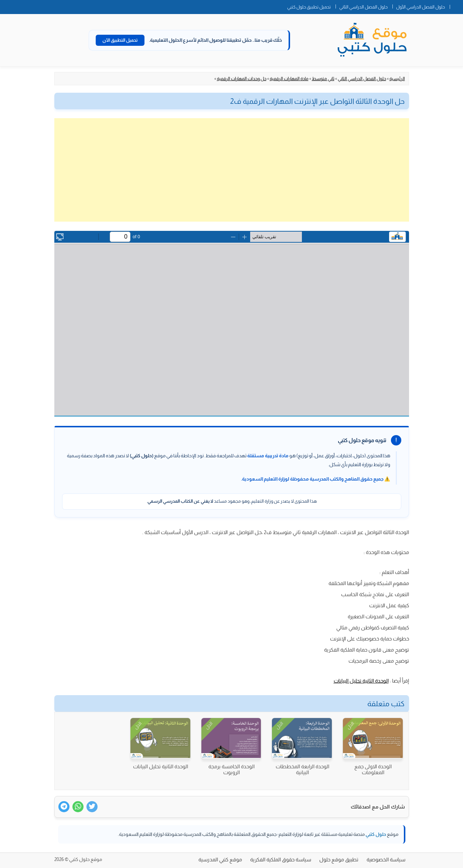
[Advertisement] (232, 170)
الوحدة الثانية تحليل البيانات (361, 681)
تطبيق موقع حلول (339, 860)
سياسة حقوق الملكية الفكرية (281, 860)
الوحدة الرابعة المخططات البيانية (302, 769)
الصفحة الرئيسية (456, 6)
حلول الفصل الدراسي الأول (421, 7)
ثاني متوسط (323, 79)
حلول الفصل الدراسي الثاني (363, 7)
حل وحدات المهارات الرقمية (242, 79)
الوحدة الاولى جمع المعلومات (373, 769)
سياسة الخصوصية (386, 860)
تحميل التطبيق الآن (120, 40)
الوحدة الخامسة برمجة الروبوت (231, 769)
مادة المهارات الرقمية (289, 79)
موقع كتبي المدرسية (220, 860)
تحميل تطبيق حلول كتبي (309, 7)
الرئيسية (397, 79)
